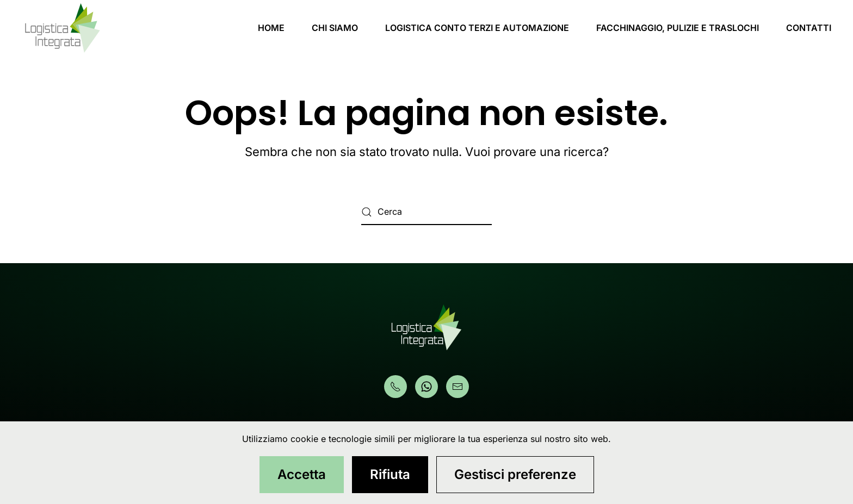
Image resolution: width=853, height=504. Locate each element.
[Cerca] (426, 212)
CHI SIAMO (335, 28)
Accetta (302, 474)
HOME (271, 28)
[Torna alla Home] (63, 28)
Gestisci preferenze (515, 474)
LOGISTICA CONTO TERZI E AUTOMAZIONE (477, 28)
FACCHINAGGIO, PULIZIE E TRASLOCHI (678, 28)
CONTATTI (809, 28)
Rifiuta (390, 474)
